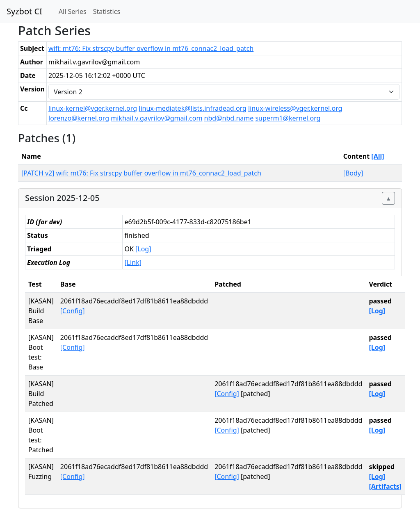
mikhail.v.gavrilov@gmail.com (156, 118)
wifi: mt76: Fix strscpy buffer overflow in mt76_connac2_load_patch (151, 48)
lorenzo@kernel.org (79, 118)
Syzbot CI (24, 11)
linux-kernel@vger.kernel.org (93, 108)
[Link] (133, 262)
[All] (378, 156)
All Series (73, 11)
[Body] (353, 173)
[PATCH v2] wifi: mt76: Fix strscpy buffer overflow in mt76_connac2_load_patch (141, 173)
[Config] (73, 311)
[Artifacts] (385, 486)
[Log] (143, 249)
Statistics (107, 11)
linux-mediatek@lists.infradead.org (193, 108)
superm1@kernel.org (288, 118)
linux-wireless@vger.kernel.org (295, 108)
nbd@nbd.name (229, 118)
